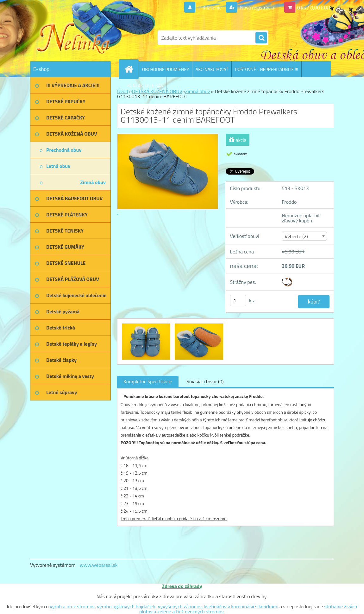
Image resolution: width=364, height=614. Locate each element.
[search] (261, 38)
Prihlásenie (210, 8)
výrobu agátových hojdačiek (126, 606)
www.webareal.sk (99, 565)
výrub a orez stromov (72, 606)
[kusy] (238, 301)
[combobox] (304, 236)
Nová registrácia (257, 8)
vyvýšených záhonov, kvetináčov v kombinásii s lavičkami (218, 606)
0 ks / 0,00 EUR (314, 8)
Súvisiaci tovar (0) (205, 381)
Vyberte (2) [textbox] (296, 236)
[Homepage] (131, 69)
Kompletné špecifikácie (148, 381)
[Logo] (74, 38)
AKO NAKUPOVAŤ (212, 69)
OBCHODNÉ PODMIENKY (166, 69)
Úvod (123, 91)
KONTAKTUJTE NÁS (145, 85)
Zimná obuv (198, 91)
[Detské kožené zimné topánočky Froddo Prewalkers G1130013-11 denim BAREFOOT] (147, 324)
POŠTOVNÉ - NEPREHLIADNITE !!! (266, 69)
